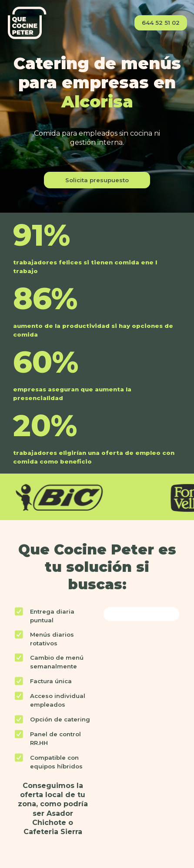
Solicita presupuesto (97, 180)
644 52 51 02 (161, 23)
